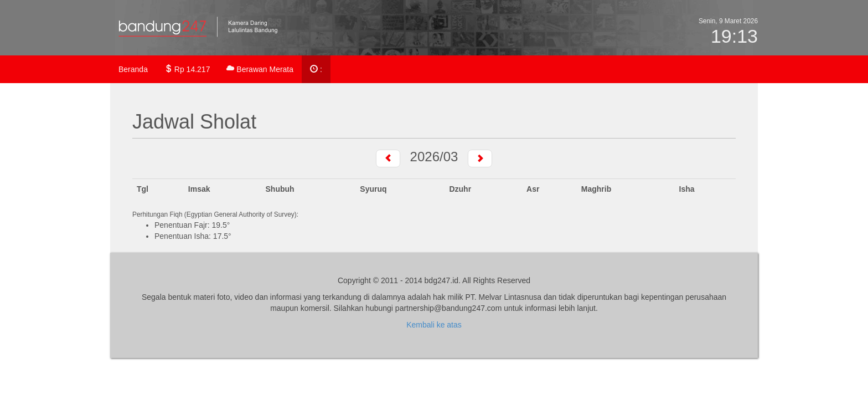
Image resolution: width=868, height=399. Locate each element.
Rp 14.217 (187, 69)
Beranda (133, 69)
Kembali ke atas (434, 325)
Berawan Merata (260, 69)
